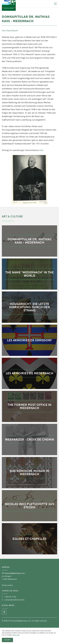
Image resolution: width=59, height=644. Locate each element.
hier (42, 150)
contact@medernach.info (14, 600)
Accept (7, 640)
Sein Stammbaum (10, 31)
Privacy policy (7, 585)
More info (16, 635)
